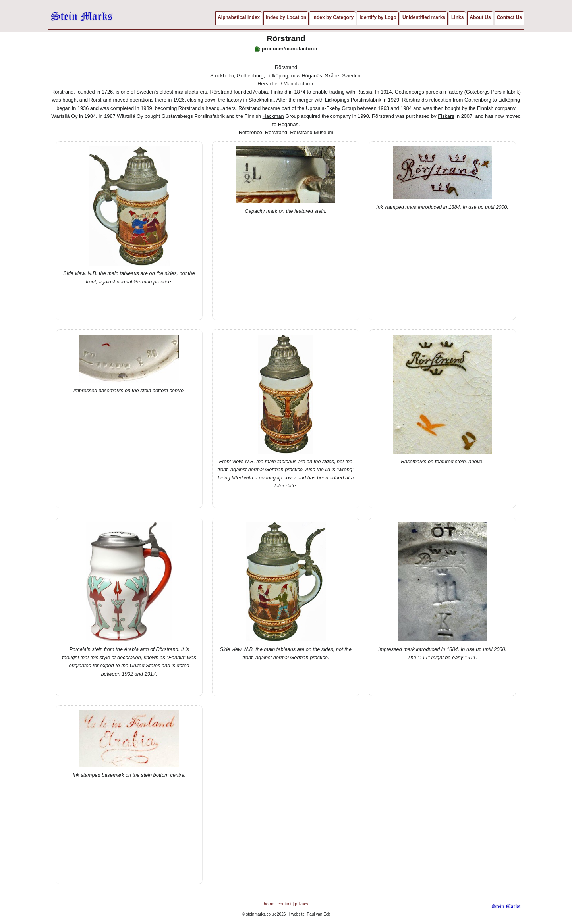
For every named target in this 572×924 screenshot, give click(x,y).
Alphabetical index (239, 17)
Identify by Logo (378, 17)
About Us (480, 17)
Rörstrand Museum (312, 132)
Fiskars (446, 116)
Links (457, 17)
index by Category (333, 17)
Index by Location (286, 17)
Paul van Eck (319, 914)
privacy (301, 904)
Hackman (273, 116)
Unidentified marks (424, 17)
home (269, 904)
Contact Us (509, 17)
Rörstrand (276, 132)
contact (284, 904)
